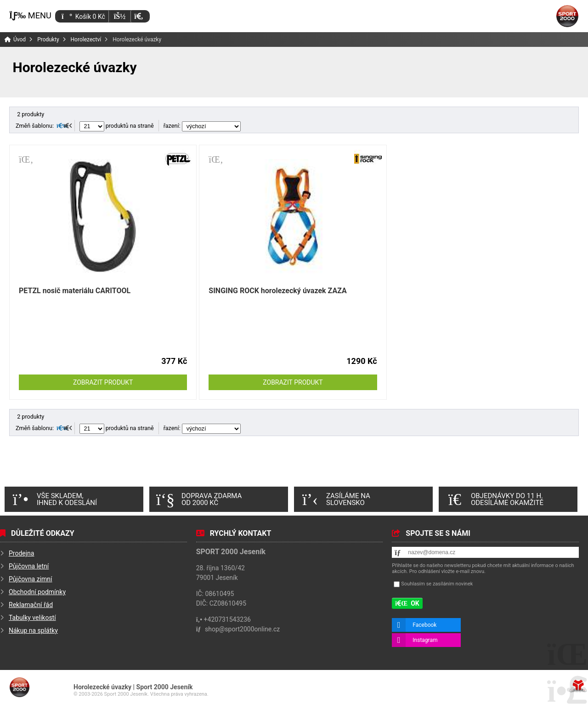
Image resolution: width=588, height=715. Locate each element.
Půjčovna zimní (31, 579)
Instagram (425, 640)
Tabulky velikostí (32, 618)
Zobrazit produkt (103, 382)
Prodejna (21, 553)
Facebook (424, 625)
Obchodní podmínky (37, 592)
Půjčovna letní (29, 566)
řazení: (202, 126)
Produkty (48, 40)
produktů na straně (117, 126)
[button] (139, 16)
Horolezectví (86, 40)
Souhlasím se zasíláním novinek (437, 584)
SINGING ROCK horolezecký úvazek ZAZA (277, 291)
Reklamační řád (31, 605)
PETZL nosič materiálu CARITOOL (75, 291)
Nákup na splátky (33, 630)
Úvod (567, 16)
